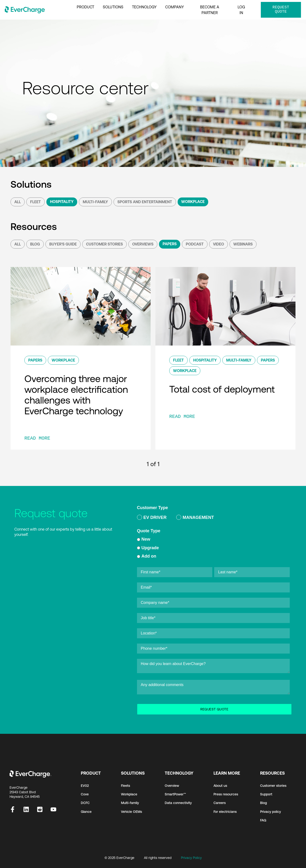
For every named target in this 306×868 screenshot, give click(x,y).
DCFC (85, 803)
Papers (170, 244)
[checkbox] (213, 518)
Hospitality (62, 202)
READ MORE (37, 438)
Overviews (143, 244)
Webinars (243, 244)
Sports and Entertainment (145, 202)
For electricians (225, 812)
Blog (35, 244)
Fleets (126, 786)
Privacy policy (270, 812)
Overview (172, 786)
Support (266, 794)
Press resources (226, 794)
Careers (220, 803)
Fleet (36, 202)
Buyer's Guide (63, 244)
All (18, 202)
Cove (85, 794)
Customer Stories (104, 244)
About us (220, 786)
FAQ (263, 820)
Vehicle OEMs (131, 812)
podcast (195, 244)
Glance (86, 812)
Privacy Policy (191, 858)
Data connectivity (178, 803)
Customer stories (273, 786)
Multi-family (130, 803)
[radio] (152, 518)
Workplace (193, 202)
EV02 (85, 786)
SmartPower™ (175, 794)
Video (219, 244)
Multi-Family (95, 202)
